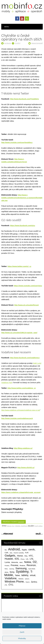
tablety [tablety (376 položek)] (25, 575)
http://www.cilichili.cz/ (26, 468)
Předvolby (22, 638)
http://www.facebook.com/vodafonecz (25, 358)
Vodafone (24, 526)
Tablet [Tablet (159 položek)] (17, 575)
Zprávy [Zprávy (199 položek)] (34, 582)
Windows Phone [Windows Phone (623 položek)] (14, 582)
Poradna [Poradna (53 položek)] (7, 566)
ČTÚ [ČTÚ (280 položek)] (11, 585)
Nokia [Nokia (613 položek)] (28, 562)
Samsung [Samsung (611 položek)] (21, 568)
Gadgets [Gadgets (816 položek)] (10, 555)
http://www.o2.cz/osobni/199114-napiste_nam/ (19, 333)
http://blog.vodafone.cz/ (23, 448)
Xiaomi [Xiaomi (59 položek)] (27, 582)
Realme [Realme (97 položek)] (22, 565)
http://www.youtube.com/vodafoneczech (17, 418)
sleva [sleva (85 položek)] (6, 572)
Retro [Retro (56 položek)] (6, 569)
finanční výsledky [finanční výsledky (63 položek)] (19, 553)
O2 (13, 526)
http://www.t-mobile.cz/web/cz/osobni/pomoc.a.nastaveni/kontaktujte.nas (22, 198)
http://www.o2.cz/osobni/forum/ (26, 305)
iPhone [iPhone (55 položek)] (23, 559)
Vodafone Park (7, 383)
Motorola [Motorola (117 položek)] (15, 562)
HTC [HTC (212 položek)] (31, 556)
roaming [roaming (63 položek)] (12, 569)
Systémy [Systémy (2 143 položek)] (22, 572)
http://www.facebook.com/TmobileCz (24, 99)
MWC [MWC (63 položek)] (21, 562)
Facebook (17, 19)
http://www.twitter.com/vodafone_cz (21, 388)
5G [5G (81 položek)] (6, 550)
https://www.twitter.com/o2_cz (19, 266)
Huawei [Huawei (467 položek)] (9, 559)
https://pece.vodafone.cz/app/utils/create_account (21, 492)
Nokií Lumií (37, 363)
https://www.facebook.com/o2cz (23, 226)
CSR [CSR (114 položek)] (6, 553)
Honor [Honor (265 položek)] (20, 556)
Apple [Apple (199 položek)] (24, 550)
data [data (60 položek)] (11, 553)
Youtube (22, 19)
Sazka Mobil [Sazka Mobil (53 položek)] (32, 569)
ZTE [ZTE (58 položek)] (6, 585)
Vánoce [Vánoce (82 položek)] (21, 579)
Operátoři (21, 522)
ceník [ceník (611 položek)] (32, 549)
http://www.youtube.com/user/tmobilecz (17, 143)
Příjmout (22, 626)
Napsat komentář (37, 43)
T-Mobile (17, 526)
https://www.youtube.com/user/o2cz (28, 286)
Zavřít (22, 632)
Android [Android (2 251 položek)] (14, 549)
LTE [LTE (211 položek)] (32, 559)
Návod (9, 526)
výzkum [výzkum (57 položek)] (27, 579)
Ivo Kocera (8, 43)
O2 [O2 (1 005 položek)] (35, 562)
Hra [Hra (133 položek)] (26, 556)
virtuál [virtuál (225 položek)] (33, 575)
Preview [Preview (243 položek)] (14, 565)
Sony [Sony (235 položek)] (12, 572)
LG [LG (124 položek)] (27, 559)
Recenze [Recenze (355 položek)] (31, 565)
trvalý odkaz (38, 526)
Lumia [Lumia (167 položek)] (7, 562)
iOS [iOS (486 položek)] (17, 559)
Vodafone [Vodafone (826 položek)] (11, 578)
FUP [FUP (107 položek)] (27, 553)
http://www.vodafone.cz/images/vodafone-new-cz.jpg (21, 410)
